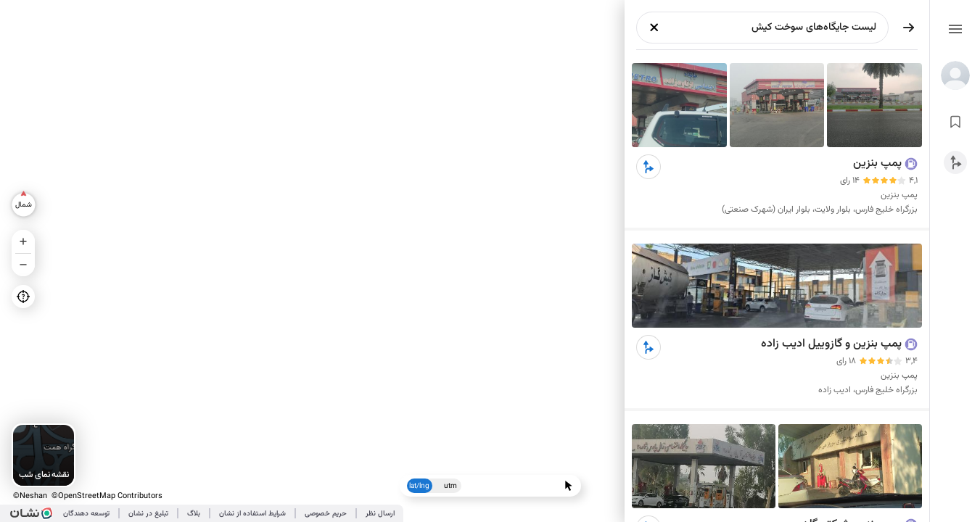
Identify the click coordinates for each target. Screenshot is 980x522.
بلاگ (194, 514)
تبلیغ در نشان (148, 514)
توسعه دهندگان (86, 514)
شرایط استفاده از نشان (252, 514)
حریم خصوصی (326, 514)
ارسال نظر (380, 514)
